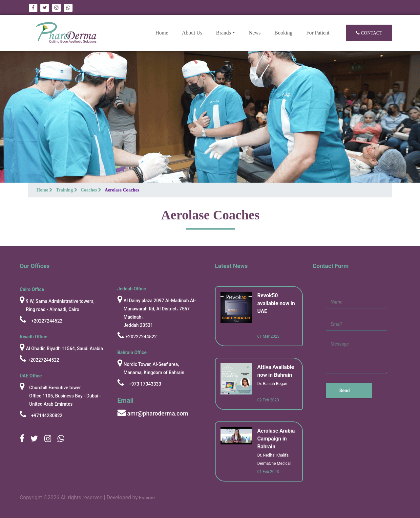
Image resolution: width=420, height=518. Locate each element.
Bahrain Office (132, 352)
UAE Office (31, 376)
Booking (283, 33)
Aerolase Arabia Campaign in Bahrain (276, 439)
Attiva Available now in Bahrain (276, 371)
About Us (192, 33)
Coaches (91, 190)
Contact (369, 33)
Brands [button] (223, 33)
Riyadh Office (33, 337)
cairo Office (32, 289)
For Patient (318, 33)
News (255, 33)
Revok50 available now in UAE (276, 303)
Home (165, 32)
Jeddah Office (132, 289)
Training (66, 190)
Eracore (147, 499)
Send (345, 391)
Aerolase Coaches (122, 190)
